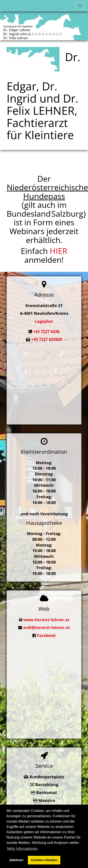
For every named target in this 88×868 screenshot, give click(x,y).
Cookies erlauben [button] (44, 860)
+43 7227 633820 (47, 339)
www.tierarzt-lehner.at (46, 617)
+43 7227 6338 (46, 331)
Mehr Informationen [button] (22, 849)
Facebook (46, 633)
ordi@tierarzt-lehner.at (47, 625)
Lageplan (44, 321)
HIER (58, 251)
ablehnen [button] (16, 860)
